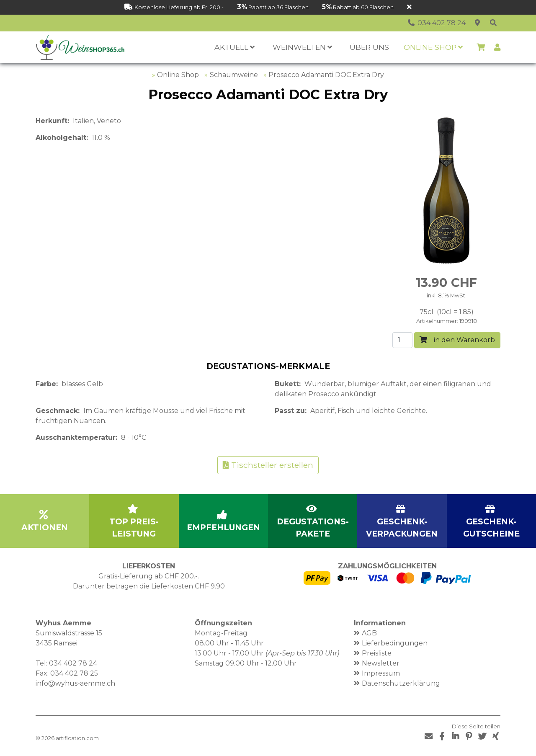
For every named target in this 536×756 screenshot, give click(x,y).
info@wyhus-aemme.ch (75, 683)
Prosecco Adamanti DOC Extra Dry (326, 75)
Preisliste (377, 653)
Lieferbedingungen (395, 643)
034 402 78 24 (73, 663)
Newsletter (381, 663)
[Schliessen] (409, 7)
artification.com (77, 738)
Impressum (381, 673)
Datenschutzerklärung (401, 683)
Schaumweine (234, 75)
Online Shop (178, 75)
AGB (369, 633)
